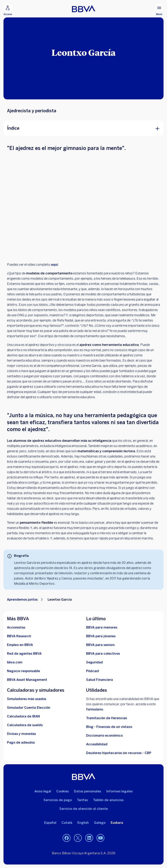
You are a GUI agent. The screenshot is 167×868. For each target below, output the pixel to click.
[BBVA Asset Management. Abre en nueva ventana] (27, 680)
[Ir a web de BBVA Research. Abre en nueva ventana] (19, 636)
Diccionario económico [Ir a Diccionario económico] (104, 736)
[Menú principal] (159, 10)
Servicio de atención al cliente (84, 809)
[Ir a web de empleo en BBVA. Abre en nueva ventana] (20, 645)
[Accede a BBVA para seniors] (100, 645)
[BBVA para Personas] (84, 9)
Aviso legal (43, 791)
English (83, 823)
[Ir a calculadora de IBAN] (23, 716)
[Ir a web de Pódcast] (93, 671)
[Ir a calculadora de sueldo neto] (25, 725)
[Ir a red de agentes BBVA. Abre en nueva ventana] (24, 654)
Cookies (63, 791)
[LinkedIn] (89, 838)
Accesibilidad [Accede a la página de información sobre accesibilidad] (97, 744)
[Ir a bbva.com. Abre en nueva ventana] (15, 662)
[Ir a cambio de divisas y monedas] (21, 734)
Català (67, 823)
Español (50, 823)
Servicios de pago (58, 800)
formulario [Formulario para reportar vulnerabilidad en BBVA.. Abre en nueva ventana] (94, 709)
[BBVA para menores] (102, 627)
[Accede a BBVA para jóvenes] (101, 636)
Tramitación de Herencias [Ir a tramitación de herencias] (107, 718)
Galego (100, 823)
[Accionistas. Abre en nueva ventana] (16, 627)
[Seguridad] (94, 662)
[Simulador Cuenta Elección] (29, 708)
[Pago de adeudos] (21, 742)
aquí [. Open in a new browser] (54, 265)
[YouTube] (100, 838)
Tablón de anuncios (108, 800)
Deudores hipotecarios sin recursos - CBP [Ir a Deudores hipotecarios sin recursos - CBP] (119, 753)
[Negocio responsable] (23, 671)
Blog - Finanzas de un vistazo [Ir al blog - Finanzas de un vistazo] (109, 727)
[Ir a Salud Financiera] (99, 680)
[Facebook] (67, 838)
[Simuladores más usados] (27, 699)
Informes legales (119, 791)
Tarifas (82, 800)
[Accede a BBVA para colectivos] (103, 654)
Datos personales (88, 791)
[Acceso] (8, 10)
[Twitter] (78, 838)
